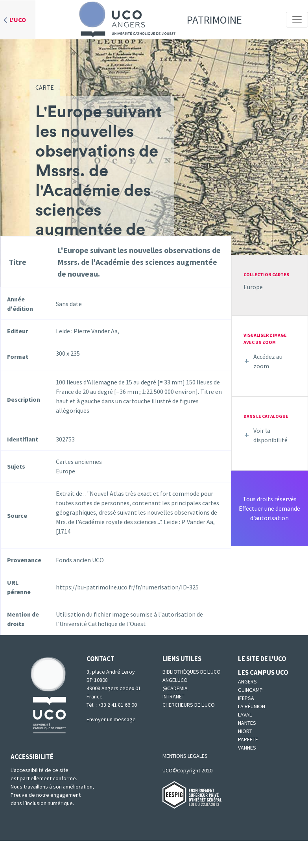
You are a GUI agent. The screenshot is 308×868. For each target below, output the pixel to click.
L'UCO (18, 20)
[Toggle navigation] (297, 20)
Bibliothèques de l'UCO (192, 672)
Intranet (173, 696)
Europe (253, 287)
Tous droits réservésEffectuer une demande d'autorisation (269, 508)
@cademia (175, 688)
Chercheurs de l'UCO (189, 705)
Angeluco (175, 680)
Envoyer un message (111, 719)
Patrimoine (158, 20)
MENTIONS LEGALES (185, 756)
